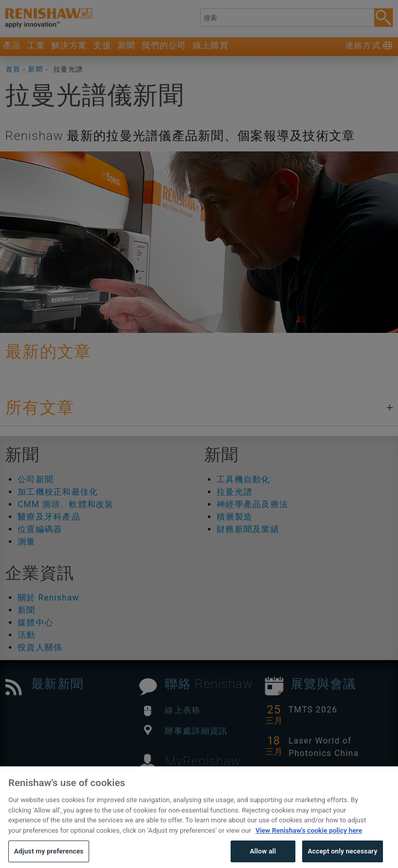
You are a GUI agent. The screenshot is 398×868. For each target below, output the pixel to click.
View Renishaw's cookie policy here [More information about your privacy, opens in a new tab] (309, 845)
